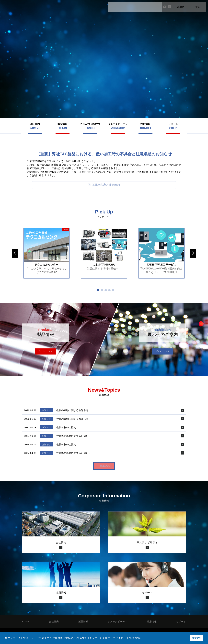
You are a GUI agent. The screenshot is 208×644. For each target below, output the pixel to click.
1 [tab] (98, 290)
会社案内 (54, 622)
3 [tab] (106, 290)
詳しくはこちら (46, 351)
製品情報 (83, 622)
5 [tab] (113, 290)
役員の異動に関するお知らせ (72, 410)
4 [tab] (109, 290)
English (180, 7)
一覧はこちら (104, 466)
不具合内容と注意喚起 (104, 185)
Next (193, 253)
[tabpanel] (46, 253)
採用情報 (152, 622)
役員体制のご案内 (66, 427)
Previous (15, 253)
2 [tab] (102, 290)
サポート (181, 622)
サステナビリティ (117, 622)
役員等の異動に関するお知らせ (74, 436)
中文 (198, 7)
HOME (26, 622)
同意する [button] (196, 638)
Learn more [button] (134, 638)
